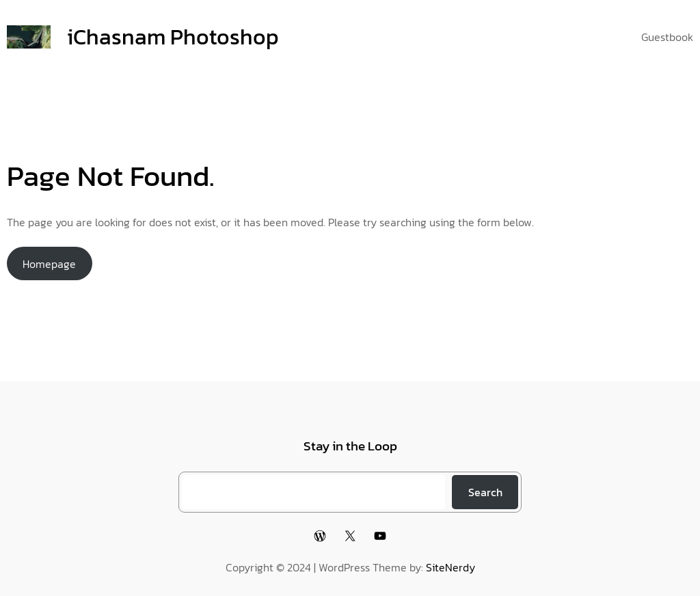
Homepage (49, 264)
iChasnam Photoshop (173, 37)
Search (485, 492)
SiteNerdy (450, 567)
